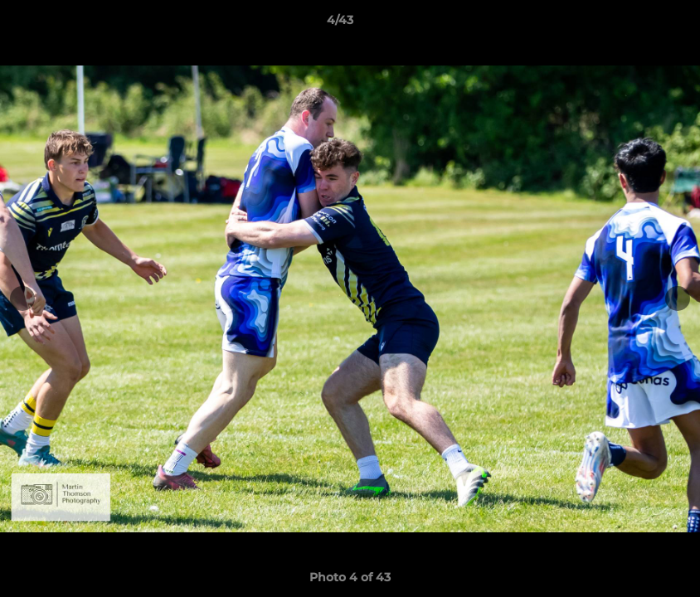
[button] (630, 24)
